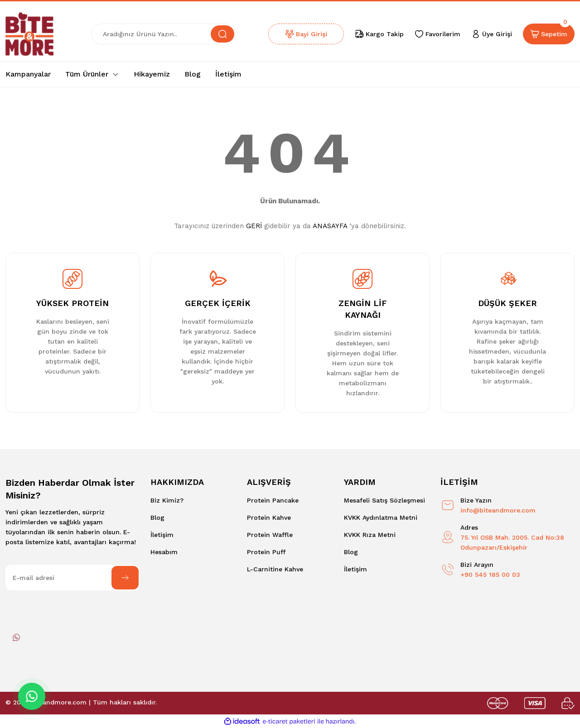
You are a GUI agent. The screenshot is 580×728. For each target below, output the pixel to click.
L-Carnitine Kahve (275, 569)
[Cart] (549, 34)
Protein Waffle (270, 535)
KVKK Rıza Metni (370, 535)
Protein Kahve (269, 517)
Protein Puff (266, 552)
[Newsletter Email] (72, 578)
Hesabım (164, 552)
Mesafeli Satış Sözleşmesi (384, 500)
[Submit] (125, 578)
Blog (157, 517)
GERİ (254, 226)
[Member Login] (492, 34)
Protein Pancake (273, 500)
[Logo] (29, 34)
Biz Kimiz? (167, 500)
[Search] (164, 34)
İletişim (162, 535)
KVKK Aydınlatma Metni (381, 517)
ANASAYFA (330, 226)
